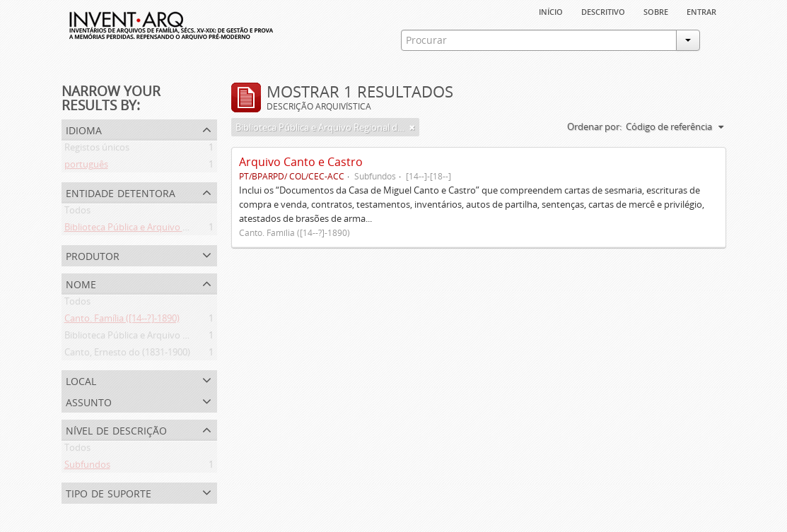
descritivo (603, 11)
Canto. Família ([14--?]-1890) (122, 321)
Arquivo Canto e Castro (301, 162)
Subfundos (87, 467)
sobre (656, 11)
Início (551, 11)
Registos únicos (97, 150)
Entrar (701, 11)
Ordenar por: (594, 126)
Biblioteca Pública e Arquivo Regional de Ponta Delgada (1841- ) (196, 338)
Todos (77, 213)
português (86, 167)
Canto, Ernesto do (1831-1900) (127, 355)
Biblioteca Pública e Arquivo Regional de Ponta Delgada (180, 230)
